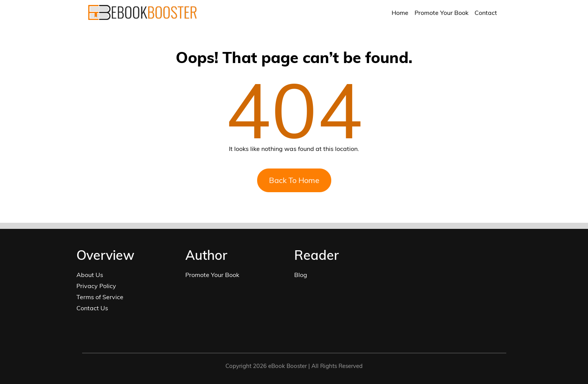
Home (400, 13)
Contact (486, 13)
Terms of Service (100, 297)
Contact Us (92, 308)
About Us (90, 275)
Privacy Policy (96, 286)
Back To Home (294, 180)
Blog (301, 275)
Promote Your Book (441, 13)
